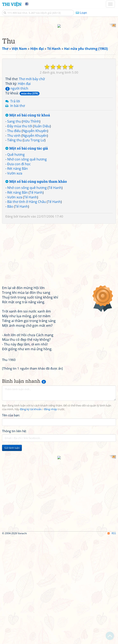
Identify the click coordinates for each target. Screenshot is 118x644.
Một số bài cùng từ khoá (28, 112)
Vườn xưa (15, 170)
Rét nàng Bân (18, 165)
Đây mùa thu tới (20, 122)
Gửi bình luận (12, 444)
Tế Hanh (55, 184)
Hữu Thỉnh (31, 117)
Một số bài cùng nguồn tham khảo (36, 178)
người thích (17, 84)
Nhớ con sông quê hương (27, 155)
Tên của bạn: (11, 411)
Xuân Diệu (42, 122)
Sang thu (14, 117)
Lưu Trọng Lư (34, 136)
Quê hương (16, 151)
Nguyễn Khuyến (35, 127)
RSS (112, 583)
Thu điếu (14, 127)
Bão (10, 203)
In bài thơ (18, 102)
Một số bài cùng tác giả (27, 145)
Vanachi (25, 212)
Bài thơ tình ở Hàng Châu (27, 198)
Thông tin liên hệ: (14, 427)
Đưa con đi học (19, 160)
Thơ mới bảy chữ (32, 75)
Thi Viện (12, 4)
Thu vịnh (14, 132)
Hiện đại (24, 80)
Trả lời (15, 97)
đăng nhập (50, 405)
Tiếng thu (15, 136)
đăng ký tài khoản (31, 405)
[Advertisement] (59, 480)
